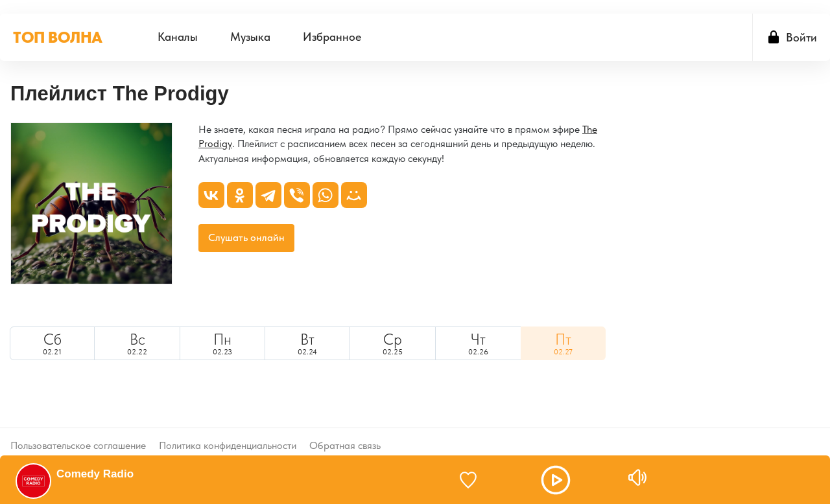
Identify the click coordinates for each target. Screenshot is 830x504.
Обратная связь (345, 432)
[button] (536, 480)
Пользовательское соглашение (78, 432)
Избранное (332, 33)
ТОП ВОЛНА (58, 33)
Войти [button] (801, 33)
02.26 (478, 340)
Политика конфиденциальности (228, 432)
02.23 (222, 340)
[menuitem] (178, 33)
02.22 (137, 340)
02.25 (393, 340)
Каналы (178, 33)
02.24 (307, 340)
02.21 (52, 340)
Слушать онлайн (246, 234)
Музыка (250, 33)
